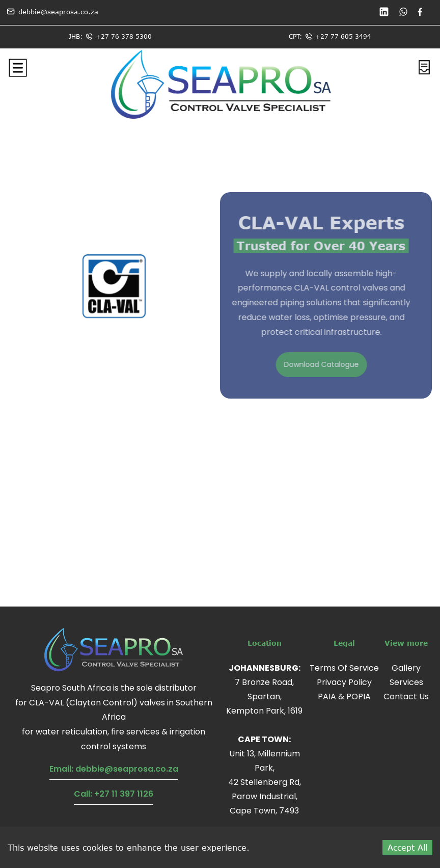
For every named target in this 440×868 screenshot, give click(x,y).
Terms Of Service (344, 668)
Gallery (406, 668)
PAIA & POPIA (344, 696)
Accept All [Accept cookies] (407, 847)
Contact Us (406, 696)
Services (406, 682)
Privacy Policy (344, 682)
